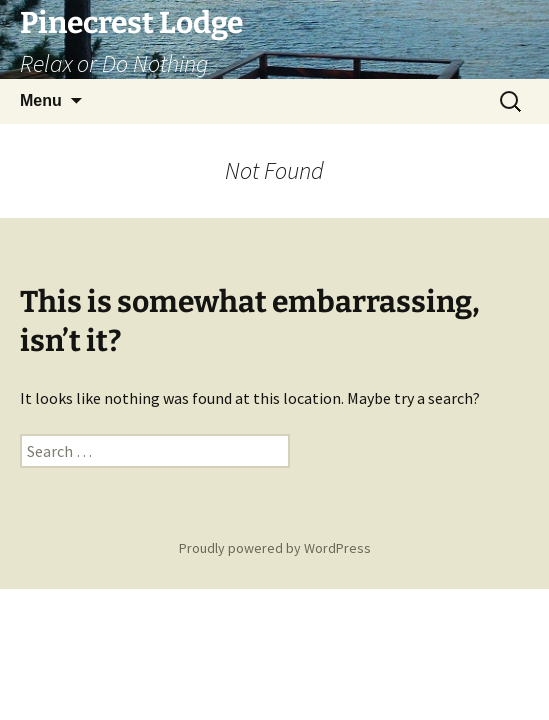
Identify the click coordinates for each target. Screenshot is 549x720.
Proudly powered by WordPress (275, 548)
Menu (41, 100)
